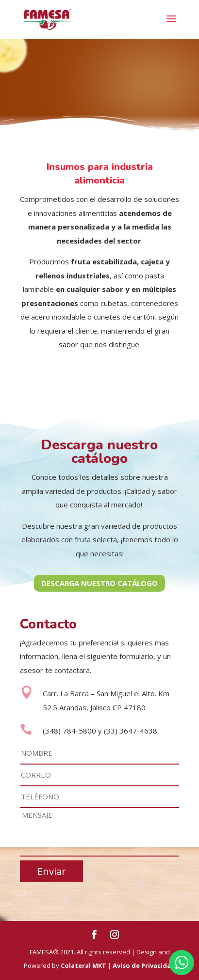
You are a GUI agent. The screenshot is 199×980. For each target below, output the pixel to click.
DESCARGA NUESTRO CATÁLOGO (99, 583)
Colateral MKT (83, 965)
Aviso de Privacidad (144, 965)
